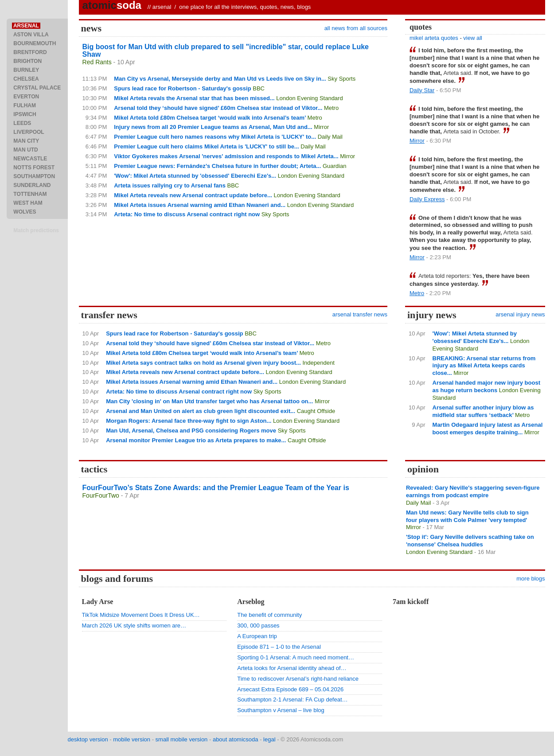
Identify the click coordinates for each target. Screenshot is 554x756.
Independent (319, 363)
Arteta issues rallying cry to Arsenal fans (170, 185)
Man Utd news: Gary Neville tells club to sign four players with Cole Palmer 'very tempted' (467, 516)
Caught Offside (316, 411)
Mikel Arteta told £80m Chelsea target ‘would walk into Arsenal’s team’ (210, 118)
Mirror (321, 127)
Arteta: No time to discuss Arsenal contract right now (187, 214)
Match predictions (36, 230)
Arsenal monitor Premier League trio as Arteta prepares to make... (196, 440)
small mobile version (182, 739)
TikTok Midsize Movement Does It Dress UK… (141, 615)
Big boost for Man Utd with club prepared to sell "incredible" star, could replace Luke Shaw (226, 51)
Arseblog (251, 602)
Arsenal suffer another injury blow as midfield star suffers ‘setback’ (483, 411)
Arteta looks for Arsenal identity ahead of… (292, 668)
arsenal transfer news (360, 314)
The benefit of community (269, 615)
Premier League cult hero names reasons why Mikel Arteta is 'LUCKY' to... (215, 137)
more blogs (531, 579)
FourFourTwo (101, 495)
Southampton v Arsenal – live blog (281, 710)
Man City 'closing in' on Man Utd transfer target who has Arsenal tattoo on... (209, 401)
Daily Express (427, 199)
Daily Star (422, 90)
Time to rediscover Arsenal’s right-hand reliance (298, 679)
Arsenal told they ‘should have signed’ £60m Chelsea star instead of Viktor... (218, 108)
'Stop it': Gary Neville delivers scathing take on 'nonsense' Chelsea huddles (470, 541)
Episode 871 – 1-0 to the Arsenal (279, 647)
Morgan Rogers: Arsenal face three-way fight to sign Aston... (189, 421)
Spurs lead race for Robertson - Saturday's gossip (182, 88)
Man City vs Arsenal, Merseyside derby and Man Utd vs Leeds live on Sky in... (220, 79)
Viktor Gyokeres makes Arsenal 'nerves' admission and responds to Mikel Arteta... (226, 156)
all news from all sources (356, 28)
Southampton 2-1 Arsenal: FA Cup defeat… (292, 699)
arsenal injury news (520, 314)
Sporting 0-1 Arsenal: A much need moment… (296, 657)
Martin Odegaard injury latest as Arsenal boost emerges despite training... (488, 429)
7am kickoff (411, 602)
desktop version (88, 739)
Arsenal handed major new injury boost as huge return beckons (486, 386)
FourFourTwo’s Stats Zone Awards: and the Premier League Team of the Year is (216, 488)
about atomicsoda (236, 739)
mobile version (132, 739)
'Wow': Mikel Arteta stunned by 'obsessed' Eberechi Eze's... (195, 176)
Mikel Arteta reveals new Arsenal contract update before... (193, 195)
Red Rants (97, 62)
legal (269, 739)
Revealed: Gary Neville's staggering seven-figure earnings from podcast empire (473, 491)
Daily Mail (330, 137)
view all (473, 38)
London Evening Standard (309, 98)
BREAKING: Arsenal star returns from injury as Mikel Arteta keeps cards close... (484, 366)
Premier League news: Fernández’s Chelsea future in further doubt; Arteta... (217, 166)
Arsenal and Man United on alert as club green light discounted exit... (201, 411)
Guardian (334, 166)
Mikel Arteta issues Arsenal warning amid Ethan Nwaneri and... (200, 205)
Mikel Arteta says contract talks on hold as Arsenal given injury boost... (203, 363)
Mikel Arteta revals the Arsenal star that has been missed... (194, 98)
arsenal (162, 7)
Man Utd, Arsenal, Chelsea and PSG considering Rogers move (191, 431)
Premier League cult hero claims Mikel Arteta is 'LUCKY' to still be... (207, 146)
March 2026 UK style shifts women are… (134, 625)
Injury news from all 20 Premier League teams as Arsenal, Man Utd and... (213, 127)
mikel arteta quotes (434, 38)
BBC (259, 88)
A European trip (257, 636)
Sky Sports (341, 79)
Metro (331, 108)
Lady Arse (98, 602)
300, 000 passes (258, 625)
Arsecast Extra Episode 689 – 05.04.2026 (290, 689)
